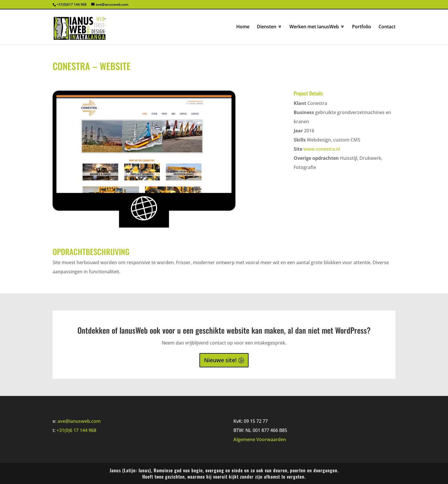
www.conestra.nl (322, 149)
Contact (387, 27)
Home (243, 27)
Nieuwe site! (220, 360)
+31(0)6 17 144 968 (76, 430)
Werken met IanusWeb (314, 27)
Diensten (267, 27)
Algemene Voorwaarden (260, 439)
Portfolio (362, 27)
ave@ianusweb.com (79, 421)
